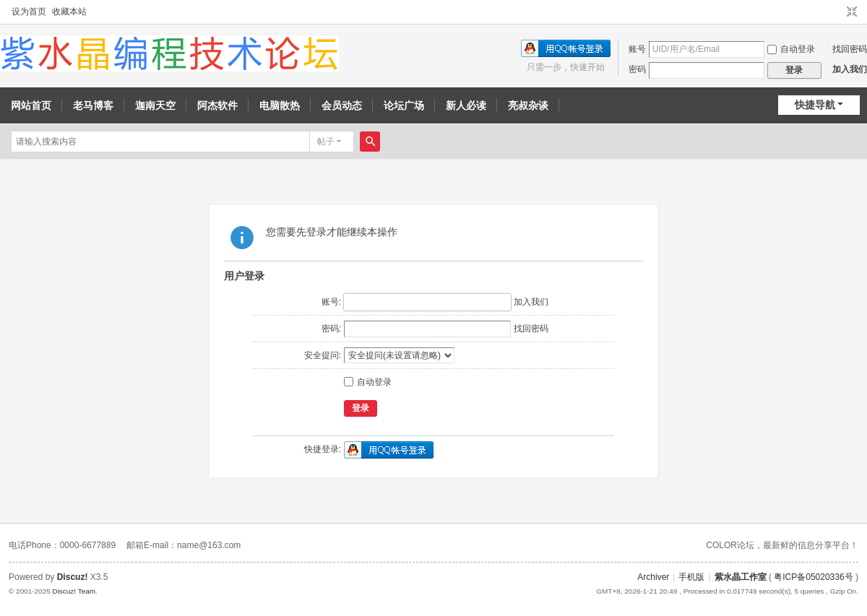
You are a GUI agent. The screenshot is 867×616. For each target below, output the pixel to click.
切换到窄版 (852, 12)
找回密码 (850, 49)
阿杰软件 (217, 105)
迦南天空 (155, 105)
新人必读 (466, 105)
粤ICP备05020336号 (813, 577)
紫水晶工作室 (741, 577)
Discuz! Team (74, 591)
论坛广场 (404, 105)
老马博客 (93, 105)
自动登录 (791, 49)
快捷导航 (815, 105)
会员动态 (342, 105)
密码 (637, 69)
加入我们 (850, 69)
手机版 (691, 577)
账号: (331, 302)
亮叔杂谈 (528, 105)
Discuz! (73, 577)
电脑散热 (280, 105)
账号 (637, 49)
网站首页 (31, 105)
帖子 (326, 142)
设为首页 (29, 12)
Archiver (653, 577)
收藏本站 (69, 12)
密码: (331, 329)
